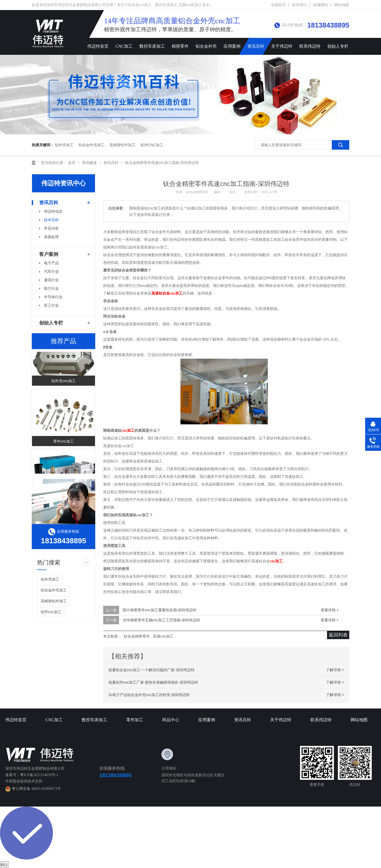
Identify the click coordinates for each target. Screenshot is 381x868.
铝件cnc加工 (152, 145)
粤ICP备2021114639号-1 (39, 775)
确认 (4, 865)
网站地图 (342, 5)
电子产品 (51, 263)
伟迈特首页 (98, 46)
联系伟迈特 (310, 46)
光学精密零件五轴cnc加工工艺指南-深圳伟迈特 (161, 620)
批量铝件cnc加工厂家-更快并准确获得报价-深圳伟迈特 (153, 682)
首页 (72, 163)
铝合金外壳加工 (92, 145)
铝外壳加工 (64, 145)
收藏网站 (321, 5)
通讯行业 (51, 280)
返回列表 (338, 635)
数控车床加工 (152, 46)
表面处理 (51, 237)
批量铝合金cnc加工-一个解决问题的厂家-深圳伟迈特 (151, 670)
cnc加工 (128, 431)
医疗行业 (51, 288)
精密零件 (180, 46)
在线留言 (278, 5)
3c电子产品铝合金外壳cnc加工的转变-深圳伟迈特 (149, 695)
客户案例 (49, 254)
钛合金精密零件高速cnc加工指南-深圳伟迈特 (162, 163)
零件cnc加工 (63, 442)
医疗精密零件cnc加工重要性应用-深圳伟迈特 (160, 610)
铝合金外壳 (206, 46)
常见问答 (51, 228)
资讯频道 (90, 163)
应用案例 (232, 46)
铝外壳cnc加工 (63, 382)
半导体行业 (53, 297)
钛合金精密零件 (198, 192)
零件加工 (135, 720)
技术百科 (51, 220)
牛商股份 (13, 781)
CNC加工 (124, 46)
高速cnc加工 (163, 636)
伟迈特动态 (53, 211)
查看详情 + (330, 610)
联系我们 (300, 5)
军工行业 (51, 305)
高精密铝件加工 (123, 145)
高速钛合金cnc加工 (167, 293)
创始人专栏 (338, 46)
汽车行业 (51, 271)
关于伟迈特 (282, 46)
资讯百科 (256, 46)
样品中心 (171, 720)
